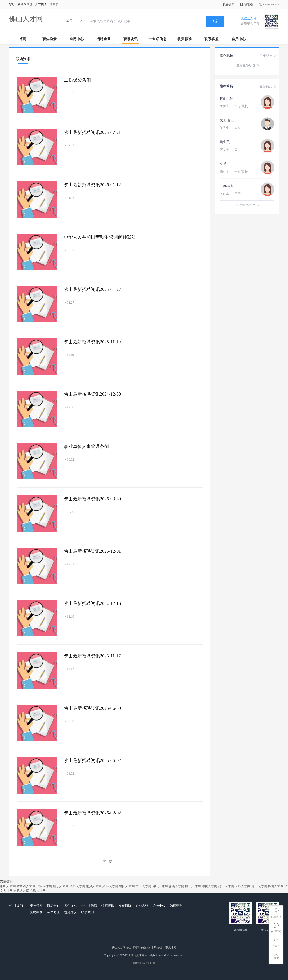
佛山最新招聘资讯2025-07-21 (92, 132)
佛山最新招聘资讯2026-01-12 (92, 185)
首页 (22, 39)
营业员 (225, 142)
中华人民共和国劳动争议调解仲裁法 (100, 237)
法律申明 (176, 906)
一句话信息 (157, 39)
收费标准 (184, 39)
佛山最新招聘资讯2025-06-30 (92, 708)
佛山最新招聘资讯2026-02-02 (92, 813)
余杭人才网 (21, 891)
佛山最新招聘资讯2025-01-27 (92, 289)
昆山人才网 (226, 886)
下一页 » (109, 862)
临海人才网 (38, 891)
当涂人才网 (44, 886)
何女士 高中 (230, 193)
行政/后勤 (227, 186)
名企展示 (70, 906)
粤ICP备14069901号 (144, 963)
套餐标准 (36, 912)
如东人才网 (61, 886)
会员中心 (238, 39)
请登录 (54, 4)
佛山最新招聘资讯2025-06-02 (92, 760)
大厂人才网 (143, 886)
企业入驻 (142, 906)
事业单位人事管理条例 (86, 446)
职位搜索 (49, 39)
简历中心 (76, 39)
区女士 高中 (230, 150)
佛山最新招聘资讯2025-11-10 (92, 342)
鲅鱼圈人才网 (26, 886)
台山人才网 (160, 886)
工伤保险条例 (77, 80)
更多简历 (268, 86)
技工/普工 (227, 120)
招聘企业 (103, 39)
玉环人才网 (243, 886)
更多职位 (268, 56)
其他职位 (226, 98)
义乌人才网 (110, 886)
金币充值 (53, 912)
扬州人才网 (276, 886)
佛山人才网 (26, 19)
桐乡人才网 (94, 886)
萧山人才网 (8, 886)
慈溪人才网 (176, 886)
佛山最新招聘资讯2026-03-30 (92, 499)
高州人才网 (77, 886)
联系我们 (88, 912)
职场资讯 (130, 39)
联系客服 (211, 39)
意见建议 (70, 912)
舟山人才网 (259, 886)
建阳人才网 (127, 886)
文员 (223, 164)
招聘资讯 (108, 906)
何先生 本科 (230, 128)
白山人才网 (193, 886)
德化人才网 (209, 886)
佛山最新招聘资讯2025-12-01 (92, 551)
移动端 (247, 4)
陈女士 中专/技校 (234, 172)
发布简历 (125, 906)
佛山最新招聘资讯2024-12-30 (92, 394)
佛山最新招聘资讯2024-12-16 (92, 603)
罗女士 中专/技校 (234, 106)
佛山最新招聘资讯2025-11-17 (92, 656)
